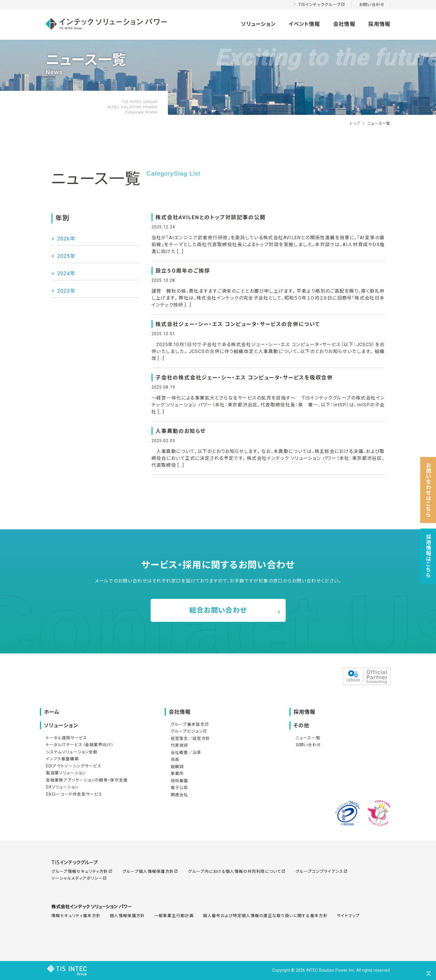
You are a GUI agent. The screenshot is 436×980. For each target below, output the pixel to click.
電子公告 (179, 788)
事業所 (177, 773)
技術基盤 (179, 781)
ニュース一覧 (308, 738)
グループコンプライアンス (321, 871)
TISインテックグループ (322, 5)
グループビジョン (189, 731)
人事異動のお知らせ (181, 431)
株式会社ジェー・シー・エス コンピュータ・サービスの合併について (238, 324)
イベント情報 (305, 24)
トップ (355, 123)
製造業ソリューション (66, 773)
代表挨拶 (179, 745)
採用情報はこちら (429, 556)
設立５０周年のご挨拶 (183, 271)
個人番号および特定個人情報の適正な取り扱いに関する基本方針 (265, 916)
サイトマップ (348, 916)
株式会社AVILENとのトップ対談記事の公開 (211, 217)
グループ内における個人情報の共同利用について (237, 871)
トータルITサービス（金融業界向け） (80, 745)
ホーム (52, 712)
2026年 (67, 239)
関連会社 (179, 795)
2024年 (67, 273)
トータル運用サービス (67, 738)
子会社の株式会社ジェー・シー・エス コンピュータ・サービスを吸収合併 (244, 378)
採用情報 (379, 24)
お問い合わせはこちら (429, 490)
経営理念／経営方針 (191, 738)
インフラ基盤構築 (62, 759)
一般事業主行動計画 (174, 916)
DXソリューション (62, 787)
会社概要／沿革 (186, 753)
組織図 (177, 767)
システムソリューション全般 (72, 752)
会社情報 (344, 24)
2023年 (67, 291)
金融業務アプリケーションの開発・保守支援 (87, 780)
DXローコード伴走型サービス (74, 794)
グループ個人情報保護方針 (150, 871)
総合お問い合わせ (218, 610)
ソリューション (258, 24)
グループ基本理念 (190, 724)
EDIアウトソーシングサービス (74, 766)
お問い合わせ (372, 5)
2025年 (67, 256)
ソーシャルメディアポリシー (79, 878)
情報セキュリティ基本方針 (76, 916)
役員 (175, 759)
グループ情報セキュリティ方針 (82, 871)
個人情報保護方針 (127, 916)
